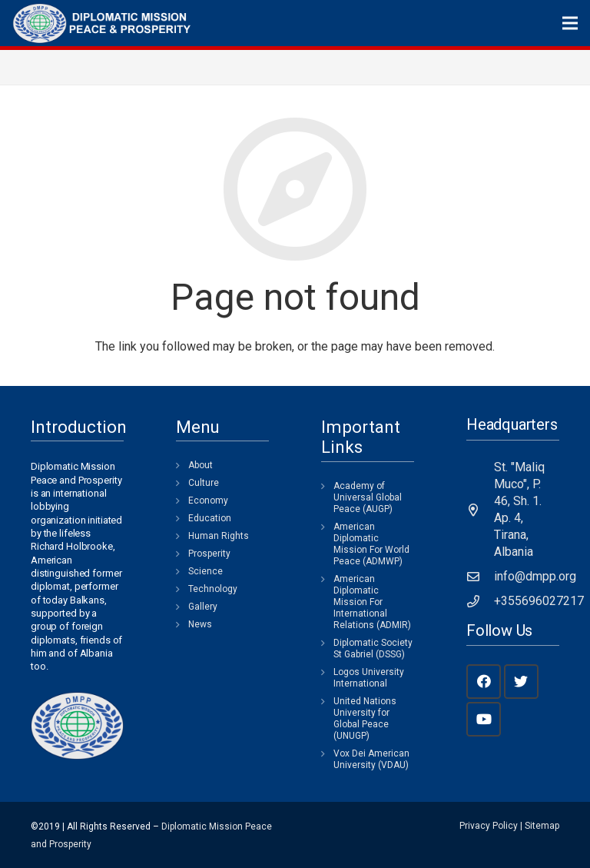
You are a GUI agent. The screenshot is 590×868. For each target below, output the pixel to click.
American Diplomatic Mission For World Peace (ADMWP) (371, 544)
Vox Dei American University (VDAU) (371, 759)
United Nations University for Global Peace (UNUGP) (365, 718)
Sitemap (542, 826)
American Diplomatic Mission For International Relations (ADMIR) (372, 602)
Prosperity (209, 554)
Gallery (203, 607)
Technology (213, 589)
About (201, 465)
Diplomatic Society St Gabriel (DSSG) (373, 649)
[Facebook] (484, 682)
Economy (208, 501)
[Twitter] (521, 682)
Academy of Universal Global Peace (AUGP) (368, 497)
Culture (204, 483)
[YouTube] (484, 719)
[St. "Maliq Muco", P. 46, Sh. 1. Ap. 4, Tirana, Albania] (480, 510)
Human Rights (219, 536)
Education (210, 518)
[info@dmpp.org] (480, 577)
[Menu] (570, 23)
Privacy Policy (489, 826)
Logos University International (369, 678)
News (200, 624)
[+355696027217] (480, 601)
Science (206, 571)
